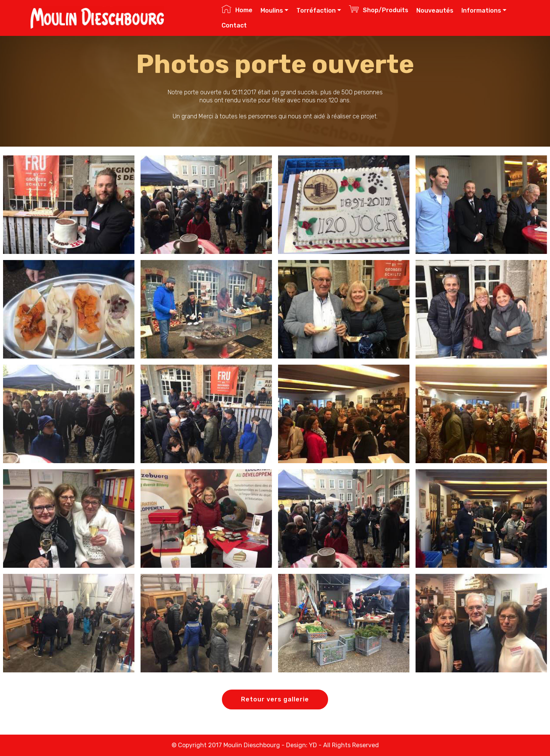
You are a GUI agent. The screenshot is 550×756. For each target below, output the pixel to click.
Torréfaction (316, 10)
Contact (234, 25)
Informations (481, 10)
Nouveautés (435, 10)
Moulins (272, 10)
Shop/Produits (379, 9)
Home (237, 9)
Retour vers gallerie (275, 699)
